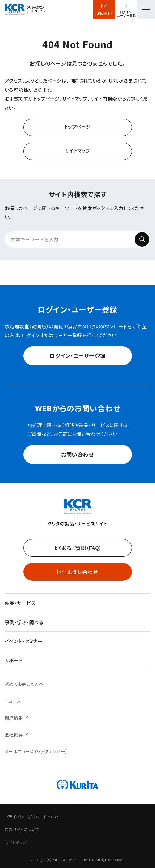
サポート (14, 660)
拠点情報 (14, 718)
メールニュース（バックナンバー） (36, 751)
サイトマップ (78, 151)
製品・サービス (20, 603)
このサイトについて (22, 829)
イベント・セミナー (24, 641)
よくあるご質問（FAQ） (77, 548)
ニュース (13, 701)
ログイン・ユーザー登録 (77, 356)
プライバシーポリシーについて (32, 817)
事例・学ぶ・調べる (24, 622)
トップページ (78, 127)
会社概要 (14, 735)
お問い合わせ (104, 13)
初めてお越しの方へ (24, 684)
